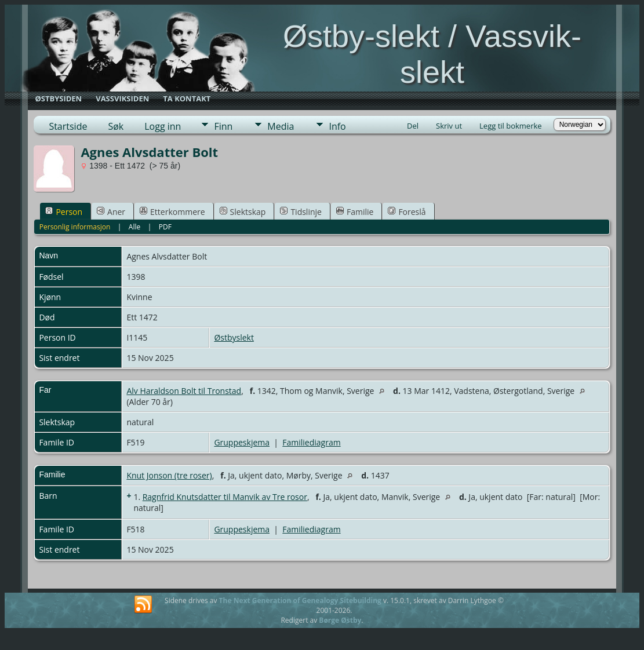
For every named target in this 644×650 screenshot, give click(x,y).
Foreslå (407, 212)
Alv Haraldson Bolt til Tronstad (184, 391)
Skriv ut (449, 126)
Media (281, 126)
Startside (68, 126)
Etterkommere (172, 212)
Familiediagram (311, 442)
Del (413, 126)
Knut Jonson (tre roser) (169, 475)
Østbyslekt (234, 337)
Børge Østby (340, 620)
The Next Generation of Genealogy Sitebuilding (300, 600)
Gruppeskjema (242, 442)
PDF (165, 227)
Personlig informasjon (75, 227)
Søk (116, 126)
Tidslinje (301, 212)
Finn (223, 126)
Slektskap (243, 212)
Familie (355, 212)
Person (64, 212)
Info (337, 126)
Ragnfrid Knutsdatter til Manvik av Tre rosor (225, 497)
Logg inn (163, 126)
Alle (134, 227)
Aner (111, 212)
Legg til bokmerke (511, 126)
